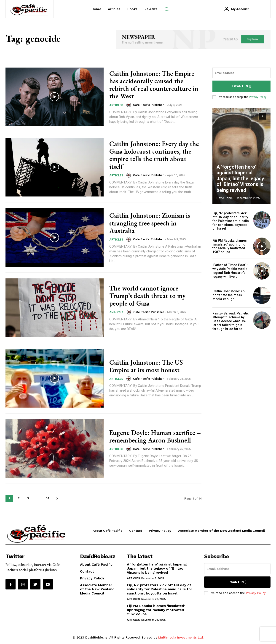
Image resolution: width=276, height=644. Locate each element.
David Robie (225, 198)
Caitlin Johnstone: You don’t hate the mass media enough (229, 295)
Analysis (116, 312)
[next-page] (57, 498)
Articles (116, 105)
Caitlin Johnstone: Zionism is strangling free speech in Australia (150, 223)
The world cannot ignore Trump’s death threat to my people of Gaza (148, 296)
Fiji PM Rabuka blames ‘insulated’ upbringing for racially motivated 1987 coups (229, 246)
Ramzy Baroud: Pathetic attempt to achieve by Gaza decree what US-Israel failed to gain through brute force (230, 321)
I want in (242, 86)
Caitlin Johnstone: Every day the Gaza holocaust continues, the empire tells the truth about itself (155, 155)
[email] (241, 73)
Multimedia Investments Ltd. (181, 637)
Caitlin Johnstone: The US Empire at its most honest (147, 366)
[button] (166, 9)
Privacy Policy (258, 97)
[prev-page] (254, 116)
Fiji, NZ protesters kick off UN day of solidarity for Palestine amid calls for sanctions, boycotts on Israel (230, 221)
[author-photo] (129, 105)
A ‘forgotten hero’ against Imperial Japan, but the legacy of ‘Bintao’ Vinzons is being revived (241, 179)
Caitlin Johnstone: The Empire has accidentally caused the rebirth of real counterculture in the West (155, 85)
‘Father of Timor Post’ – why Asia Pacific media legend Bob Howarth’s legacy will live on (230, 270)
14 (47, 498)
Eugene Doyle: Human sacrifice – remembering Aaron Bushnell (154, 436)
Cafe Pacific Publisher (148, 105)
